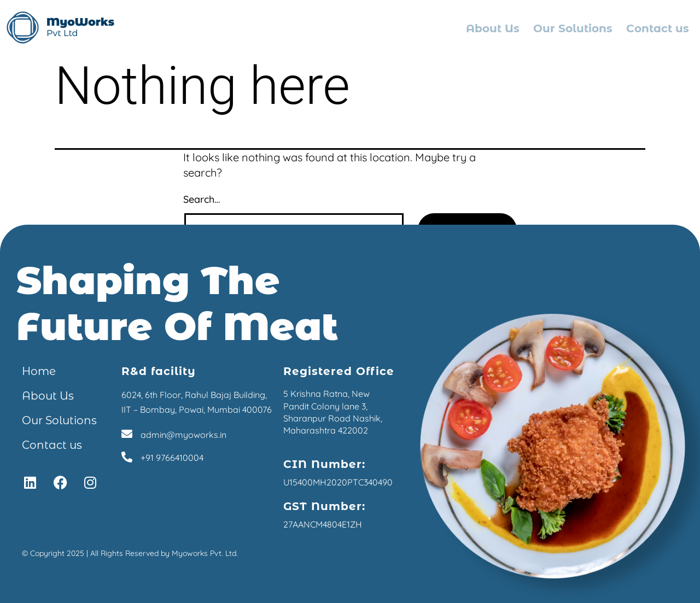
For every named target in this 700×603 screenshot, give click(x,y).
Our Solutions (573, 28)
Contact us (658, 28)
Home (39, 371)
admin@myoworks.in (183, 435)
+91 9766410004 (172, 458)
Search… (202, 199)
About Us (493, 28)
